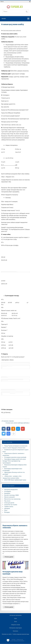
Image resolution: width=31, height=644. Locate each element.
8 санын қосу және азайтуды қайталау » (18, 423)
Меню (2, 2)
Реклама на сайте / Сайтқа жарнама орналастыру (16, 634)
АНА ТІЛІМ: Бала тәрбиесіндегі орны (15, 480)
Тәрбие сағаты (9, 507)
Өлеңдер (7, 512)
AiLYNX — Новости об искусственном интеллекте (17, 640)
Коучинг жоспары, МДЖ (12, 495)
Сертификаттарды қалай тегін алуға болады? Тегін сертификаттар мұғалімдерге (14, 461)
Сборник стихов (15, 625)
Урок (15, 618)
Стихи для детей (9, 503)
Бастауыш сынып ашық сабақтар (12, 30)
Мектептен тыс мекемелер (12, 499)
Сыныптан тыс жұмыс (11, 505)
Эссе (6, 510)
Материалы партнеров (15, 628)
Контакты (15, 631)
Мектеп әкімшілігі (10, 497)
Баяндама (7, 493)
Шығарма (7, 508)
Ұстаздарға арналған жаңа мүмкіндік (15, 457)
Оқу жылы (7, 501)
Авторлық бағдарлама (11, 490)
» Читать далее (9, 557)
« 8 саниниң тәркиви (7, 421)
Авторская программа (15, 615)
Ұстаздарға (8, 491)
